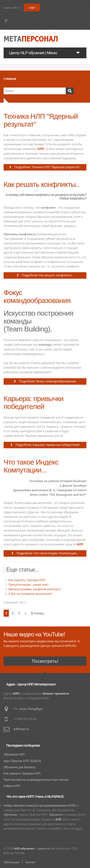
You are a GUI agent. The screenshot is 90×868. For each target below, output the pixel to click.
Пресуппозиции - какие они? (28, 585)
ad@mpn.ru (21, 729)
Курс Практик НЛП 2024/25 (22, 761)
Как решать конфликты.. (41, 184)
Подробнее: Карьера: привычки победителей (47, 445)
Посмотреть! (45, 661)
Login (32, 7)
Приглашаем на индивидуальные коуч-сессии (36, 780)
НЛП (41, 149)
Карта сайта (11, 8)
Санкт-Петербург (31, 709)
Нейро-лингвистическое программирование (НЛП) (39, 806)
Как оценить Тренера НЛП (27, 580)
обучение (10, 815)
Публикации (12, 862)
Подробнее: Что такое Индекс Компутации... (47, 553)
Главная (10, 79)
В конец (37, 613)
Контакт (30, 862)
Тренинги (56, 815)
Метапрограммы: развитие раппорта (34, 589)
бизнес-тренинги (56, 694)
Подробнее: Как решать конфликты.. (47, 275)
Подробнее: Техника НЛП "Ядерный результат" (47, 167)
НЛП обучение (24, 848)
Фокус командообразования (37, 296)
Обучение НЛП (14, 754)
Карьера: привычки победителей (33, 402)
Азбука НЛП (12, 786)
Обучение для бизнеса (19, 767)
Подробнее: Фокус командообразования (47, 381)
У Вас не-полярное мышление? (30, 594)
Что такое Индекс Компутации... (31, 466)
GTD (58, 819)
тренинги (44, 848)
